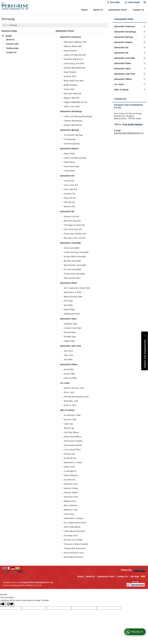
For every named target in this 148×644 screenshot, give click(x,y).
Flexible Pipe (70, 337)
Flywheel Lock (71, 484)
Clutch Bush (69, 162)
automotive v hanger (74, 518)
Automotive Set (67, 211)
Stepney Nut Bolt (71, 98)
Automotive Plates (68, 283)
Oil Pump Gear (71, 535)
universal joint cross (74, 553)
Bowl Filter (69, 369)
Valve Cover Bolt (72, 106)
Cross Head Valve (72, 450)
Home (84, 10)
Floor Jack (69, 392)
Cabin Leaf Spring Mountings (78, 116)
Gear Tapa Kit (70, 189)
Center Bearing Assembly (76, 252)
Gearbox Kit (69, 194)
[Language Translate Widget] (13, 572)
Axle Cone (69, 355)
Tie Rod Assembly (72, 269)
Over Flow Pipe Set (73, 229)
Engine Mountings (73, 125)
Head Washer (70, 72)
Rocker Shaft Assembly (75, 257)
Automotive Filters (69, 364)
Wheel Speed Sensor (74, 557)
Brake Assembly (71, 248)
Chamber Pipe (70, 324)
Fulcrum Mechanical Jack (76, 397)
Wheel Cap (69, 428)
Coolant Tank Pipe (72, 328)
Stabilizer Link (71, 510)
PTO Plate (68, 301)
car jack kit (69, 181)
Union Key (69, 514)
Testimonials (12, 48)
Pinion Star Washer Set (75, 234)
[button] (133, 124)
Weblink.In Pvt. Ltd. (34, 585)
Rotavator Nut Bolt (72, 94)
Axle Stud (68, 359)
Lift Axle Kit (69, 202)
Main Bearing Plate (73, 297)
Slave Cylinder (71, 505)
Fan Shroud (69, 480)
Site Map (135, 577)
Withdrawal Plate (72, 314)
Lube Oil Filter (70, 378)
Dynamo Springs (72, 144)
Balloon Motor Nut (73, 46)
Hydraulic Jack (71, 401)
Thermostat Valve (72, 278)
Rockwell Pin (70, 458)
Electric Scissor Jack (74, 388)
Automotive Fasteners (70, 37)
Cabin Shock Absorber (74, 531)
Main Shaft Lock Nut (73, 81)
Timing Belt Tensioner (75, 548)
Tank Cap (68, 424)
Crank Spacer (70, 471)
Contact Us (138, 10)
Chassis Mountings (73, 121)
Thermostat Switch (73, 445)
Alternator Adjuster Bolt (75, 42)
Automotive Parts (118, 10)
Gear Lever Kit (71, 185)
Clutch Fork (69, 467)
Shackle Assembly (72, 261)
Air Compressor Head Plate (77, 288)
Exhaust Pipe (70, 332)
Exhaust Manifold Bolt (74, 68)
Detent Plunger (71, 475)
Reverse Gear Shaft (73, 540)
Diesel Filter (70, 374)
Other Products (67, 410)
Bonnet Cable (70, 419)
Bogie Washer (70, 51)
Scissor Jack (70, 405)
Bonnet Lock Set (71, 216)
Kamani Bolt (70, 76)
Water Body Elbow (72, 437)
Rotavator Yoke (71, 497)
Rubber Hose (70, 501)
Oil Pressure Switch (73, 441)
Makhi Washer (71, 85)
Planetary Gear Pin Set (74, 238)
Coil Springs (70, 139)
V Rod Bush (69, 171)
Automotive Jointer (73, 462)
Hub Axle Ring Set (72, 221)
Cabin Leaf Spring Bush (75, 158)
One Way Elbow (71, 432)
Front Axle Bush (71, 166)
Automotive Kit (67, 176)
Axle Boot (68, 351)
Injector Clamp (71, 488)
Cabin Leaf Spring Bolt (75, 55)
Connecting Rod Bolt (74, 63)
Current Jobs (12, 44)
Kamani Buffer (71, 493)
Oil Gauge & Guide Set (74, 225)
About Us (98, 10)
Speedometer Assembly (75, 265)
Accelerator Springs (73, 135)
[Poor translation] (10, 604)
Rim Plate (68, 305)
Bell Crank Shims (72, 527)
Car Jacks (65, 383)
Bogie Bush (69, 154)
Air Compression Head (75, 523)
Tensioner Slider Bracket (76, 544)
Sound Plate (69, 309)
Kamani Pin (69, 454)
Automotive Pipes (68, 319)
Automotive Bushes (69, 149)
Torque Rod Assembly (74, 274)
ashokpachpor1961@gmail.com (129, 133)
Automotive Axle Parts (70, 346)
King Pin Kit (70, 198)
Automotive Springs (69, 130)
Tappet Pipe (69, 341)
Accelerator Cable (72, 415)
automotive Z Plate (72, 292)
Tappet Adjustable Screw (75, 102)
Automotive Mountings (71, 111)
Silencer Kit (69, 206)
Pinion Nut (69, 89)
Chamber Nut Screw (73, 59)
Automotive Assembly (70, 243)
